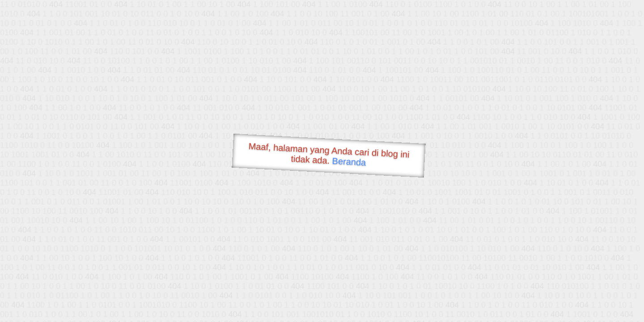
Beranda (349, 161)
